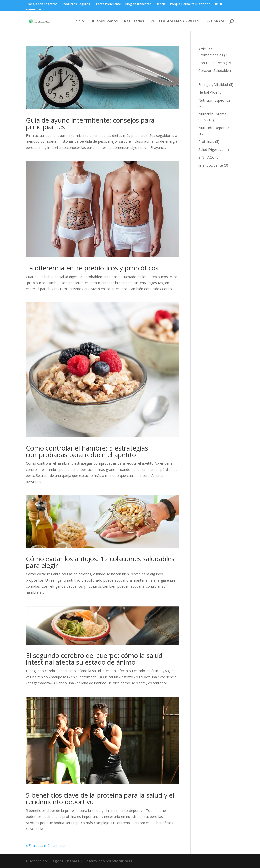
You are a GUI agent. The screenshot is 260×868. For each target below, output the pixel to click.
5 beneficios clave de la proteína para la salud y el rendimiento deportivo (100, 798)
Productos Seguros (76, 4)
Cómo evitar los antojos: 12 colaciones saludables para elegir (100, 562)
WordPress (122, 861)
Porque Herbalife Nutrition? (190, 4)
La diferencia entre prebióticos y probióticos (92, 268)
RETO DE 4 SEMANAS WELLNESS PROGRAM (187, 21)
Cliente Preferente (108, 4)
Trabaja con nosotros (42, 4)
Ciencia (160, 4)
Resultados (134, 21)
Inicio (79, 21)
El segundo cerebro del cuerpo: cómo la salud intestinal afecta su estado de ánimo (94, 659)
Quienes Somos (104, 21)
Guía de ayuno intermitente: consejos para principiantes (90, 123)
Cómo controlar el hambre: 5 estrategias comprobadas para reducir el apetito (87, 451)
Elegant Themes (64, 861)
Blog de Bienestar (138, 4)
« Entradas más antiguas (46, 846)
